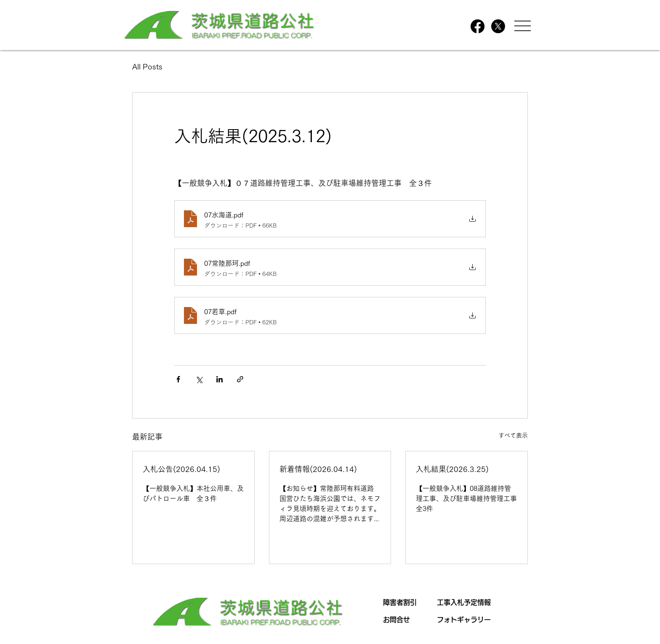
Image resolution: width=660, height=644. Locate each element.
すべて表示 (513, 435)
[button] (523, 26)
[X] (498, 26)
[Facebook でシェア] (178, 379)
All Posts (147, 66)
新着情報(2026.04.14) (318, 469)
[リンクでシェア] (240, 379)
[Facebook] (478, 26)
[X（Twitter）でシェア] (199, 379)
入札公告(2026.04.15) (181, 469)
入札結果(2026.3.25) (452, 469)
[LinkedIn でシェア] (220, 379)
